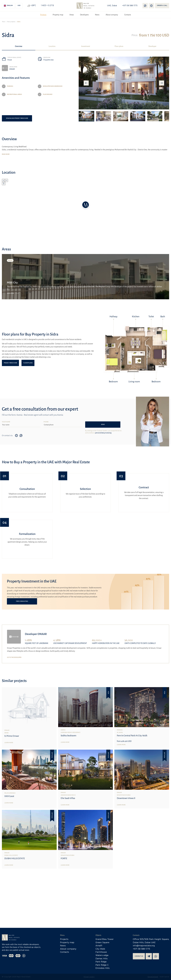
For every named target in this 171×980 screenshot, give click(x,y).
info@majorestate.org (144, 946)
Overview (19, 46)
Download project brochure (17, 118)
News (97, 15)
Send (103, 424)
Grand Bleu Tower (105, 939)
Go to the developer (14, 657)
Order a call (162, 6)
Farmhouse (101, 952)
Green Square (102, 943)
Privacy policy (89, 977)
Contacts (128, 15)
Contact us (139, 956)
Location (52, 46)
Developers (84, 15)
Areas (72, 15)
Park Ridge (101, 962)
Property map (58, 15)
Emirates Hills (103, 968)
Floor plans (119, 46)
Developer (152, 46)
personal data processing (103, 433)
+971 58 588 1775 (130, 6)
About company (112, 15)
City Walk (100, 949)
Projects (43, 15)
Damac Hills (102, 959)
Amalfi (99, 946)
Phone (46, 422)
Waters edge (102, 955)
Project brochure (10, 363)
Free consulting (22, 601)
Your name (6, 422)
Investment (86, 46)
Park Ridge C (102, 965)
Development (153, 977)
